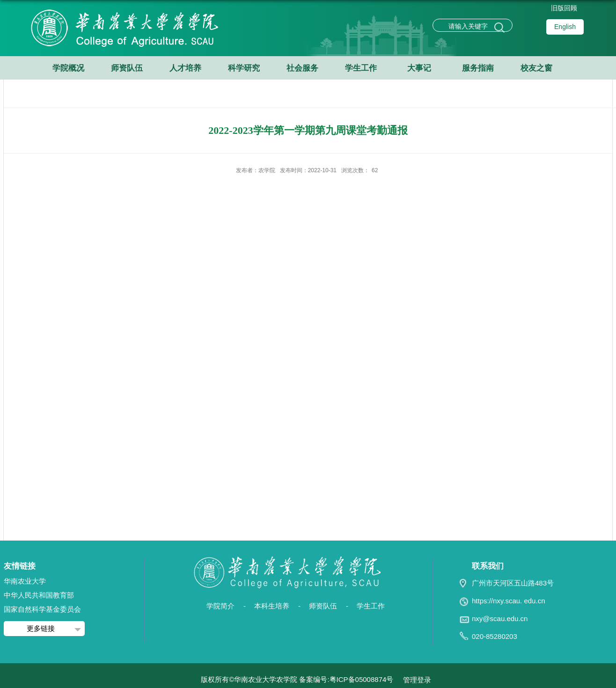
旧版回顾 (564, 8)
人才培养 (185, 68)
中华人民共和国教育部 (39, 595)
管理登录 (417, 680)
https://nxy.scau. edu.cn (508, 601)
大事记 (419, 68)
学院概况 (68, 68)
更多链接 (41, 628)
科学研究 (244, 68)
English (565, 27)
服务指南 (478, 68)
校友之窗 (536, 68)
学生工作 (361, 68)
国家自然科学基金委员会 (42, 609)
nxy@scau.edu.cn (500, 618)
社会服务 (302, 68)
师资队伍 (127, 68)
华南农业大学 (25, 581)
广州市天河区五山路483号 (513, 583)
